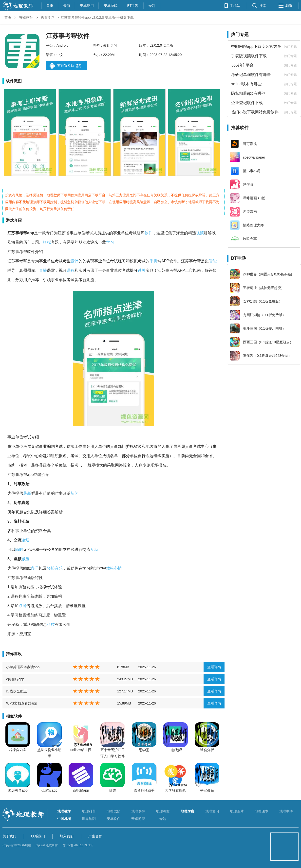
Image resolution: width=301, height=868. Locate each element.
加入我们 (67, 836)
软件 (149, 233)
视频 (200, 233)
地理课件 (138, 811)
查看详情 (214, 667)
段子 (35, 568)
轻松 (51, 568)
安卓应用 (87, 5)
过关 (142, 270)
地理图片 (237, 811)
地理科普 (89, 811)
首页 (50, 5)
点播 (22, 606)
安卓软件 (26, 18)
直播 (43, 270)
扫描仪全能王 (17, 691)
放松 (110, 568)
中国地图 (64, 819)
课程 (71, 270)
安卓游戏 (111, 5)
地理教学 (64, 811)
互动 (94, 550)
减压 (25, 559)
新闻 (75, 493)
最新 (67, 5)
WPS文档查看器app (22, 703)
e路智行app (15, 679)
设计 (75, 261)
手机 (153, 261)
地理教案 (163, 811)
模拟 (47, 242)
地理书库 (286, 811)
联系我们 (38, 836)
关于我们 (9, 836)
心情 (118, 568)
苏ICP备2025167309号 (78, 845)
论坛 (25, 540)
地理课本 (262, 811)
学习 (110, 242)
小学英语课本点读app (23, 667)
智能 (213, 261)
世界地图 (89, 819)
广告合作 (95, 836)
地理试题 (113, 811)
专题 (152, 5)
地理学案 (188, 811)
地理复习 (212, 811)
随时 (19, 550)
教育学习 (48, 18)
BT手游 (133, 5)
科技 (51, 624)
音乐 (59, 568)
